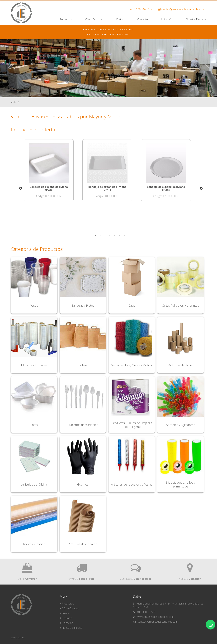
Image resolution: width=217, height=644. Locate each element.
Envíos (120, 19)
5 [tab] (113, 238)
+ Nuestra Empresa (71, 628)
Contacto (142, 19)
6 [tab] (118, 238)
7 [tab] (123, 238)
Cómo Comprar (94, 19)
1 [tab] (94, 238)
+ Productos (67, 604)
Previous (18, 188)
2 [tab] (99, 238)
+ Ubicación (66, 623)
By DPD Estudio (17, 638)
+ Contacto (66, 618)
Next (199, 188)
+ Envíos (64, 613)
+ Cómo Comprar (70, 608)
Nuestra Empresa (196, 19)
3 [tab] (104, 238)
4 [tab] (108, 238)
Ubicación (167, 19)
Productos (66, 19)
